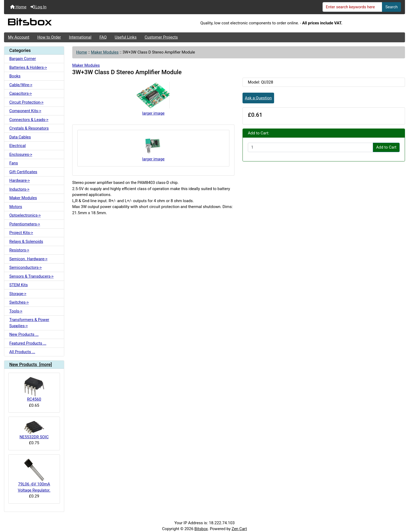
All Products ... (22, 352)
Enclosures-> (21, 154)
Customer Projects (161, 37)
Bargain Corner (23, 59)
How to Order (49, 37)
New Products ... (24, 334)
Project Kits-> (21, 233)
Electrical (18, 146)
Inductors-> (19, 189)
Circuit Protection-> (26, 102)
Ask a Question (258, 98)
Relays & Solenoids (26, 242)
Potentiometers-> (25, 224)
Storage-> (18, 294)
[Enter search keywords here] (353, 7)
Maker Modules (105, 52)
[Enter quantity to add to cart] (310, 148)
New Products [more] (31, 365)
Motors (16, 207)
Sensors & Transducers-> (31, 276)
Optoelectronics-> (25, 215)
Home (18, 7)
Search (392, 7)
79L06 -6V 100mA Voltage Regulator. (34, 476)
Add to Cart (386, 147)
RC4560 (34, 389)
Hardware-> (20, 180)
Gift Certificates (23, 172)
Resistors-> (19, 250)
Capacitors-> (21, 93)
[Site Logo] (71, 23)
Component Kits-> (25, 111)
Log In (39, 7)
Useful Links (126, 37)
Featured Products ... (28, 343)
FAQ (103, 37)
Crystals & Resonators (29, 128)
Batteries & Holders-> (28, 67)
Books (15, 76)
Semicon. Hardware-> (29, 259)
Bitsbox (201, 529)
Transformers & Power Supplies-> (29, 323)
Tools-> (16, 311)
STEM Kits (19, 285)
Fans (14, 163)
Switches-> (19, 302)
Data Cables (20, 137)
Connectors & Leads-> (29, 120)
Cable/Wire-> (21, 85)
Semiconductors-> (26, 267)
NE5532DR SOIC (34, 430)
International (80, 37)
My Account (19, 37)
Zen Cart (239, 529)
